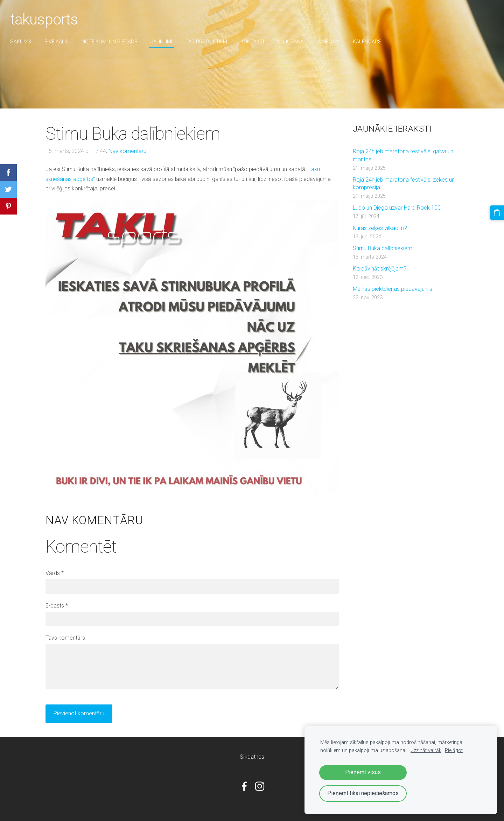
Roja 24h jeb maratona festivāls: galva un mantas (403, 155)
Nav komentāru (127, 151)
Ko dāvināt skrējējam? (380, 269)
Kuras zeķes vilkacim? (380, 228)
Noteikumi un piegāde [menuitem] (113, 42)
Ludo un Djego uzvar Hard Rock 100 (397, 208)
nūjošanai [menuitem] (295, 42)
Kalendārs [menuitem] (371, 42)
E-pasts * (57, 606)
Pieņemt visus (363, 772)
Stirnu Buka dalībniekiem (383, 248)
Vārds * (55, 573)
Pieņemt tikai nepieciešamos (363, 793)
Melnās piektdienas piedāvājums (393, 289)
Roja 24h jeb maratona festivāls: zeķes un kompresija (404, 184)
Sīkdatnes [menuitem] (252, 757)
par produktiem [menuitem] (210, 42)
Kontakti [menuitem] (256, 42)
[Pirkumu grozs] (497, 212)
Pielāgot (454, 750)
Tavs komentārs (65, 638)
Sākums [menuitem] (24, 42)
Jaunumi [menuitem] (165, 42)
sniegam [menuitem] (332, 42)
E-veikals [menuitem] (60, 42)
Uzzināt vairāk (426, 750)
